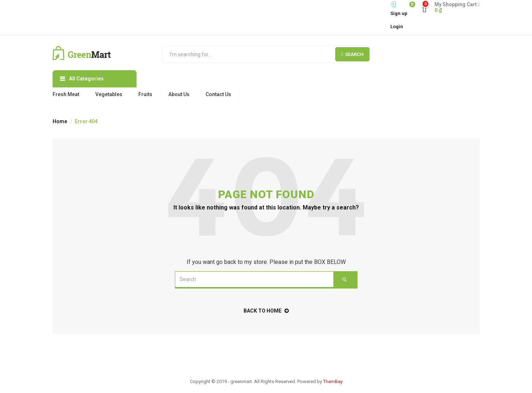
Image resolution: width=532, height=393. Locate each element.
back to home (266, 311)
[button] (454, 7)
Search (352, 54)
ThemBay (333, 381)
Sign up (399, 13)
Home (60, 121)
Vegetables (109, 94)
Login (397, 27)
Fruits (145, 94)
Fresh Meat (66, 94)
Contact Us (218, 94)
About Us (179, 94)
